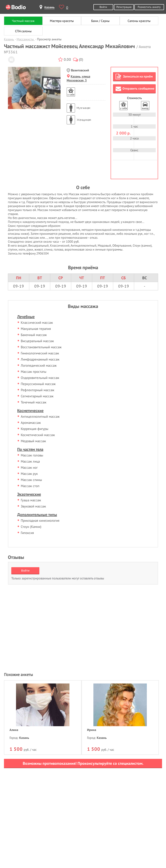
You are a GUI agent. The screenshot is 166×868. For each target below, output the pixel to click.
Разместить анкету (149, 7)
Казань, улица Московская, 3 (78, 78)
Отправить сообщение (135, 89)
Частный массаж (23, 21)
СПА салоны (23, 31)
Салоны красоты (139, 21)
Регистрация (124, 7)
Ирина (92, 730)
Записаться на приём (134, 77)
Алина (14, 730)
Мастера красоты (62, 21)
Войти (103, 7)
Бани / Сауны (100, 21)
